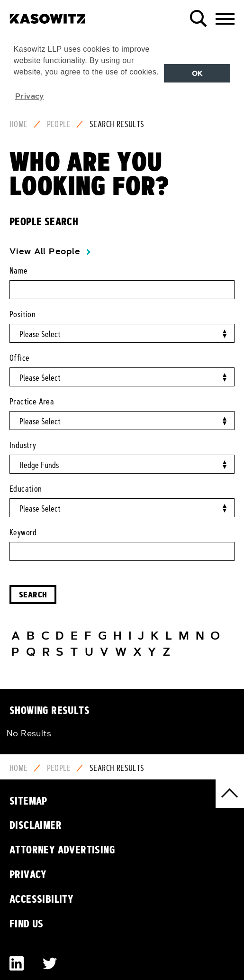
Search (33, 594)
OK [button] (197, 73)
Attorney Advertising (62, 850)
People (59, 124)
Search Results (117, 124)
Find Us (27, 924)
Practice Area (32, 402)
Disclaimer (36, 825)
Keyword (23, 532)
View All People (45, 251)
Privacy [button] (30, 96)
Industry (23, 445)
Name (19, 271)
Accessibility (41, 899)
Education (26, 489)
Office (19, 358)
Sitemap (28, 801)
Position (23, 314)
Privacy (28, 874)
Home (19, 124)
